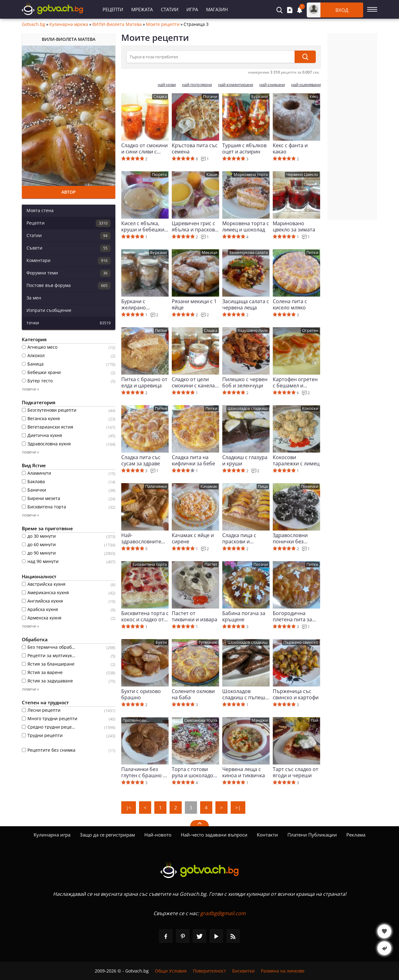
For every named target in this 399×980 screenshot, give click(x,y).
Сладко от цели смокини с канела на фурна (193, 382)
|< (129, 808)
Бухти (161, 642)
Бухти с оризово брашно (141, 694)
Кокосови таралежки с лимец (296, 460)
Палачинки (156, 486)
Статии (170, 9)
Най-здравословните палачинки (141, 538)
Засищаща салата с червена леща (246, 304)
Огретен (310, 330)
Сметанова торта (201, 720)
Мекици (209, 252)
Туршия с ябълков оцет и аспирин (244, 148)
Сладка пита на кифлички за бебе (193, 460)
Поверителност (209, 971)
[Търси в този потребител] (210, 57)
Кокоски (310, 408)
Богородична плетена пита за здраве (292, 616)
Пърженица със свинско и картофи (296, 694)
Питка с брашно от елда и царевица (144, 382)
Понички (310, 486)
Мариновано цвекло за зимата (294, 226)
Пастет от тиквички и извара (195, 616)
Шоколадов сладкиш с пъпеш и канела (246, 694)
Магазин (217, 9)
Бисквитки (243, 971)
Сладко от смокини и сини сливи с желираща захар (144, 148)
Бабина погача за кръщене (244, 616)
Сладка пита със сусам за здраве (141, 460)
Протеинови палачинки (135, 720)
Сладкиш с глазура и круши (245, 460)
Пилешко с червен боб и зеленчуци (245, 382)
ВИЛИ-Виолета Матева (117, 24)
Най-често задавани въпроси (214, 835)
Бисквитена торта (150, 564)
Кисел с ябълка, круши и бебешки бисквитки (143, 226)
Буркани (260, 97)
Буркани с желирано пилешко (134, 304)
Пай (315, 720)
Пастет (211, 564)
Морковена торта (251, 175)
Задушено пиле (253, 330)
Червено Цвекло (302, 175)
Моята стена (40, 210)
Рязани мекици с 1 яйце (194, 304)
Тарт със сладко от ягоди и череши (296, 772)
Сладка (160, 97)
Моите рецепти (163, 24)
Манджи (260, 720)
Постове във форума (69, 286)
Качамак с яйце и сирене (193, 538)
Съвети (69, 248)
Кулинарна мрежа (69, 24)
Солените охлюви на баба (193, 694)
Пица (263, 486)
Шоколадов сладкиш (248, 408)
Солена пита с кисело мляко (290, 304)
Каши (212, 175)
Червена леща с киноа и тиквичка (244, 772)
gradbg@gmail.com (223, 913)
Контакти (267, 835)
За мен (34, 298)
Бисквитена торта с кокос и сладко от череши (145, 616)
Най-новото (158, 835)
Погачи (210, 97)
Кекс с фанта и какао (290, 148)
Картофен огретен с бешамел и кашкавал (295, 382)
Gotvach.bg (34, 24)
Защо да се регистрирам (107, 835)
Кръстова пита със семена (195, 148)
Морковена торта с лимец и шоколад (246, 226)
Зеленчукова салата (248, 252)
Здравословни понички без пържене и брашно (296, 538)
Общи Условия (171, 971)
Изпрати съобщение (49, 310)
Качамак (209, 486)
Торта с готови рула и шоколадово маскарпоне (195, 772)
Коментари (69, 261)
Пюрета (159, 175)
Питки (312, 252)
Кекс (314, 97)
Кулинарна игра (52, 835)
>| (238, 808)
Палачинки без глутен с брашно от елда (145, 772)
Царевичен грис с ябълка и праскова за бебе (195, 226)
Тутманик (208, 642)
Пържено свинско (301, 642)
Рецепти (113, 9)
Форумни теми (69, 273)
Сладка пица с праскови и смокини (239, 538)
